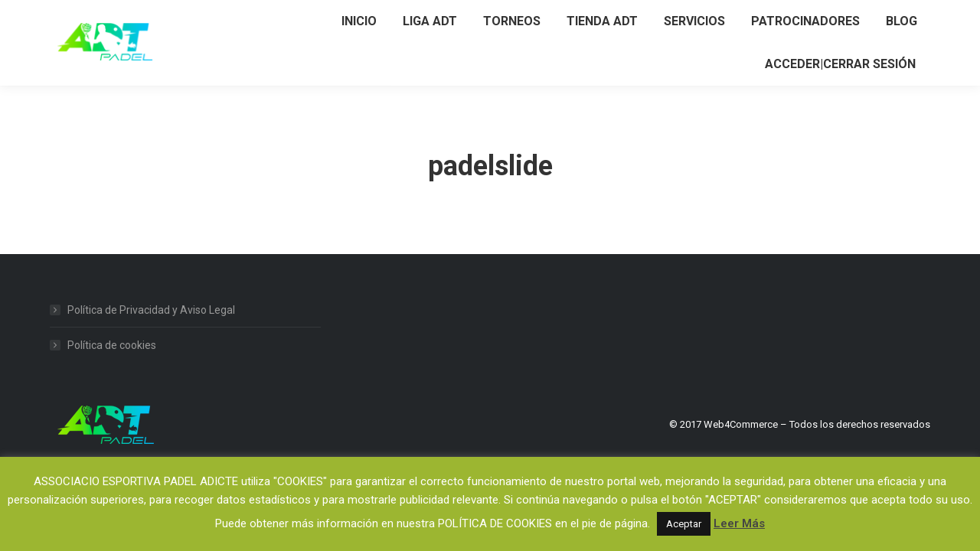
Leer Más (739, 523)
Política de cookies (112, 345)
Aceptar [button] (684, 524)
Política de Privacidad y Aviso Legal (151, 310)
